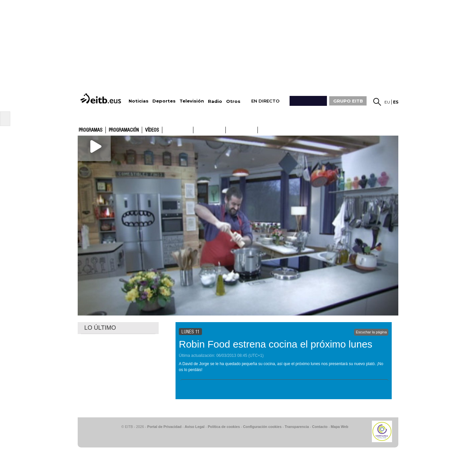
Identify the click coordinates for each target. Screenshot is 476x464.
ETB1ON (229, 129)
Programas (91, 130)
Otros (233, 101)
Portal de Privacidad (164, 427)
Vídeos (152, 130)
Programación (124, 130)
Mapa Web (339, 427)
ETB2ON (261, 129)
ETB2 (210, 130)
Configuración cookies (262, 427)
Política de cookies (224, 427)
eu (387, 102)
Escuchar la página (371, 332)
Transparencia (297, 427)
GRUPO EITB (348, 101)
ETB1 (178, 130)
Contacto (320, 427)
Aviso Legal (195, 427)
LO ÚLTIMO (100, 328)
